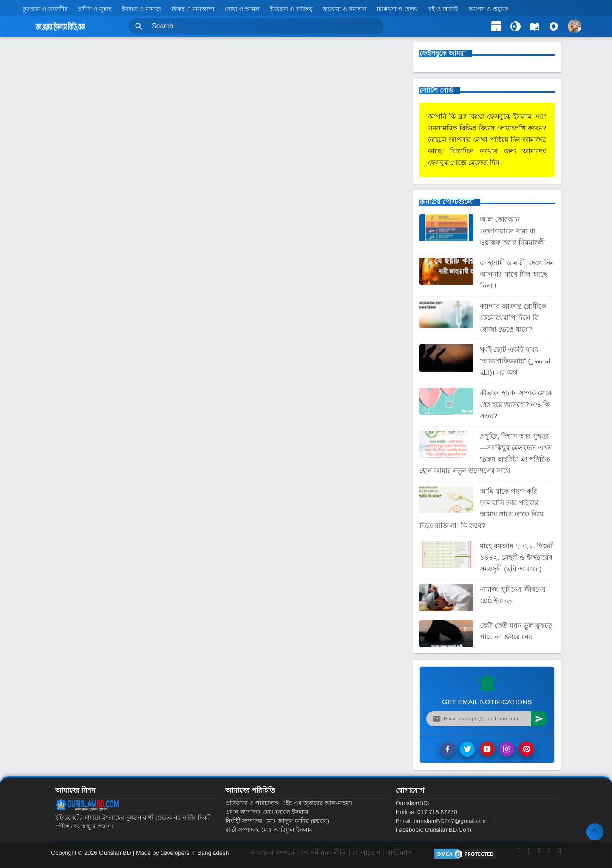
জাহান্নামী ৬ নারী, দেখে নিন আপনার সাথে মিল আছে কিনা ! (517, 275)
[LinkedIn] (560, 855)
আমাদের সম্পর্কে (273, 853)
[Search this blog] (256, 26)
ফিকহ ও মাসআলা (193, 9)
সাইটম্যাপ (399, 853)
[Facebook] (519, 855)
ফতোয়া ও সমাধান (345, 9)
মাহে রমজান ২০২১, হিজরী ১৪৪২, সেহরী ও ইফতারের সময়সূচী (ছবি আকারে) (517, 558)
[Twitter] (530, 855)
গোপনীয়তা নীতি (324, 853)
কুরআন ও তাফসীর (45, 9)
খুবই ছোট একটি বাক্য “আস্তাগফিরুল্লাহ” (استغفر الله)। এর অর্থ (515, 362)
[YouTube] (539, 855)
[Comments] (554, 26)
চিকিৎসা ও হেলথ (398, 9)
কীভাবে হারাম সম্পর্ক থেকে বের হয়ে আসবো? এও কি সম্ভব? (516, 405)
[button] (139, 26)
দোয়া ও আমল (242, 9)
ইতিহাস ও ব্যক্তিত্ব (292, 9)
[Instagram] (550, 855)
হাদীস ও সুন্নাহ (95, 9)
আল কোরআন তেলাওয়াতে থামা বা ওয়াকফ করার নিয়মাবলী (513, 231)
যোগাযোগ (366, 853)
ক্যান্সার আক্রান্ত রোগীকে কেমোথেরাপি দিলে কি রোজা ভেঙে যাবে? (513, 318)
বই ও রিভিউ (443, 9)
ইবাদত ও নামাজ (142, 9)
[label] (535, 26)
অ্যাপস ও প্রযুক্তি (488, 9)
